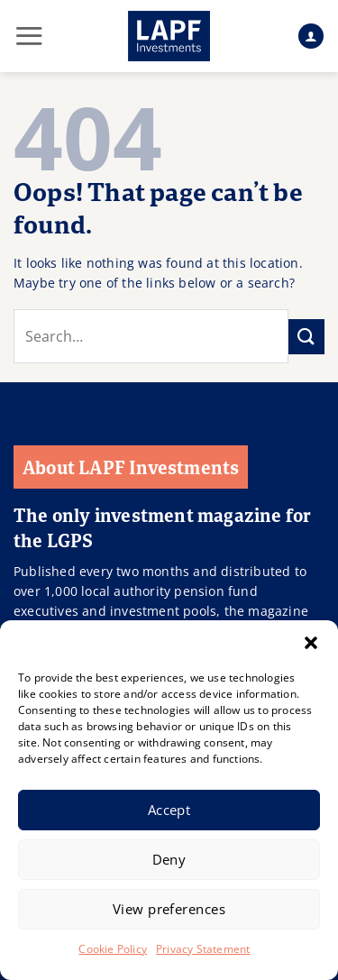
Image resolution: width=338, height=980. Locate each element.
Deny (169, 859)
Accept (169, 810)
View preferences (169, 909)
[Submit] (306, 337)
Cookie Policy (113, 949)
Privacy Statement (203, 949)
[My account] (311, 37)
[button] (311, 643)
